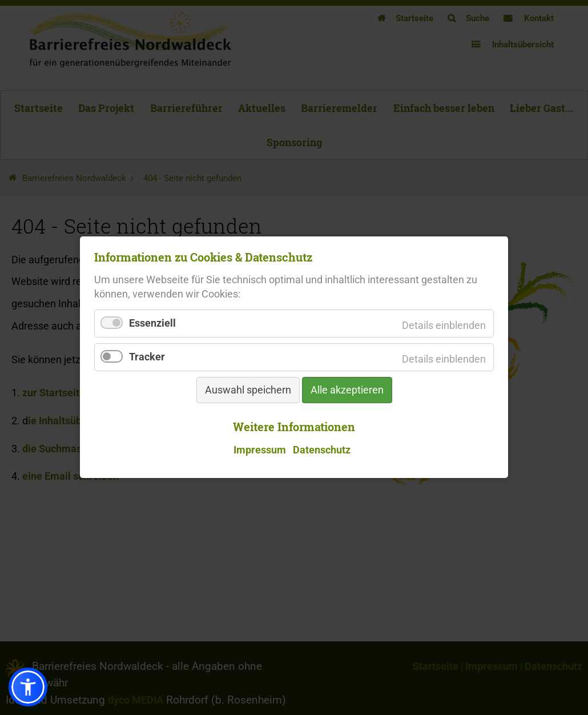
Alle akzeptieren (347, 391)
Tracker (147, 357)
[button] (28, 687)
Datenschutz (322, 450)
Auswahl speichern (248, 391)
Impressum (260, 450)
